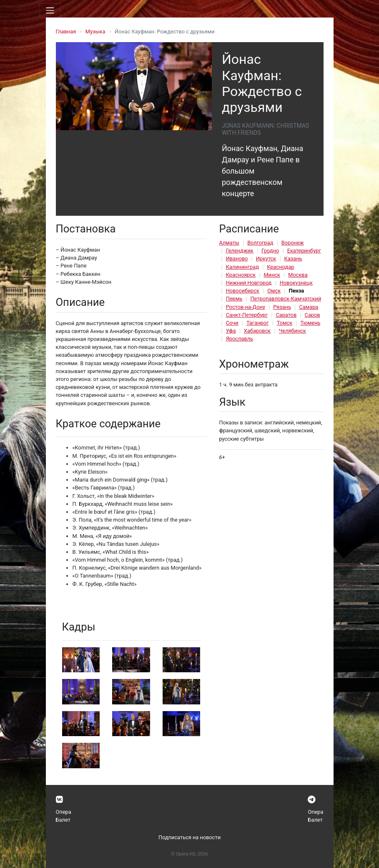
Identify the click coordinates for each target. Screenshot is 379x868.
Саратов (286, 315)
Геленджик (240, 251)
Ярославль (240, 339)
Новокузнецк (296, 283)
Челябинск (292, 331)
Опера (64, 812)
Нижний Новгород (249, 283)
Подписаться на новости (189, 837)
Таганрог (257, 323)
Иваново (237, 259)
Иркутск (266, 259)
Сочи (232, 323)
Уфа (231, 331)
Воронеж (293, 243)
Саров (312, 315)
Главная (66, 32)
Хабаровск (257, 331)
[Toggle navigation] (50, 10)
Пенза (296, 291)
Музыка (95, 32)
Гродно (270, 251)
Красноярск (241, 275)
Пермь (234, 299)
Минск (272, 275)
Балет (63, 820)
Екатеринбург (304, 251)
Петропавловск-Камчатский (286, 299)
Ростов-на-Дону (246, 307)
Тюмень (310, 323)
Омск (274, 291)
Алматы (229, 243)
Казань (293, 259)
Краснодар (280, 267)
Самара (309, 307)
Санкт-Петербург (247, 315)
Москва (298, 275)
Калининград (242, 267)
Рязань (282, 307)
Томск (285, 323)
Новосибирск (243, 291)
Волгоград (260, 243)
